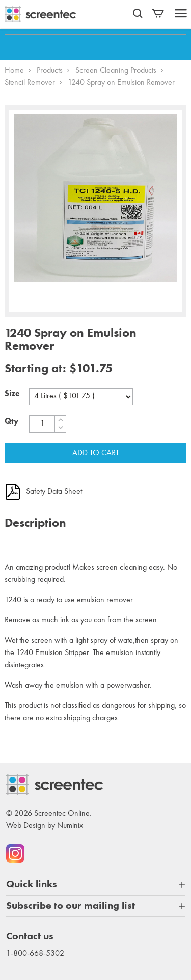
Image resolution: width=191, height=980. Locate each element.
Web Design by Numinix (45, 826)
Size (12, 394)
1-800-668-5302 (35, 954)
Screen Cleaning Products (116, 71)
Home (14, 71)
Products (50, 71)
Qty (11, 422)
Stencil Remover (30, 83)
